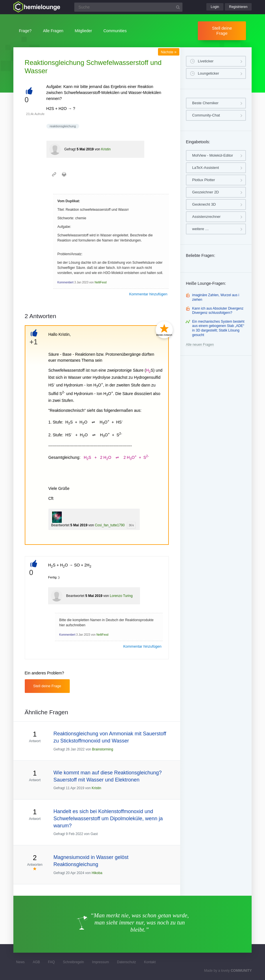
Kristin (106, 149)
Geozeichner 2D (206, 192)
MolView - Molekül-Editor (213, 155)
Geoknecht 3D (204, 204)
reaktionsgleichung (63, 126)
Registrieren (238, 7)
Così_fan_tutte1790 (110, 525)
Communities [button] (115, 31)
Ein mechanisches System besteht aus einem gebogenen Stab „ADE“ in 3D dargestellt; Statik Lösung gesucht (218, 328)
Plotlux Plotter (204, 180)
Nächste (169, 52)
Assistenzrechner (206, 217)
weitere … (201, 229)
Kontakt (150, 962)
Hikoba (97, 873)
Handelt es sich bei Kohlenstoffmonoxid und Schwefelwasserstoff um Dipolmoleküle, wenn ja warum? (108, 819)
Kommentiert (66, 282)
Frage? (25, 31)
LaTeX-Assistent (206, 168)
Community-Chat (206, 115)
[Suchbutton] (178, 7)
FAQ (52, 962)
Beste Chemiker (205, 103)
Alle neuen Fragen (200, 345)
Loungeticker (208, 73)
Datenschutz (127, 962)
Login (215, 7)
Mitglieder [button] (84, 31)
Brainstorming (102, 749)
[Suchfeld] (128, 7)
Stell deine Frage (222, 31)
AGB (36, 962)
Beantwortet (60, 525)
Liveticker (206, 61)
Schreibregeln (73, 962)
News (20, 962)
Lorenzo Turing (121, 596)
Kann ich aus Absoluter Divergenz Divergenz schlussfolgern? (218, 311)
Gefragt (70, 149)
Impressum (100, 962)
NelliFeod (100, 282)
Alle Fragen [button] (53, 31)
